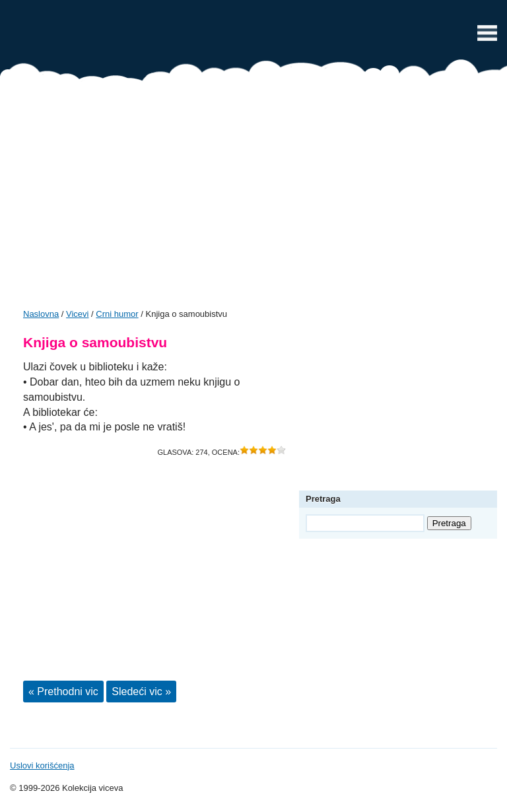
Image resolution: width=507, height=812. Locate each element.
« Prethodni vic (63, 692)
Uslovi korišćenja (42, 765)
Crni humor (117, 314)
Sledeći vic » (141, 692)
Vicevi (253, 36)
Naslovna (41, 314)
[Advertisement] (253, 199)
